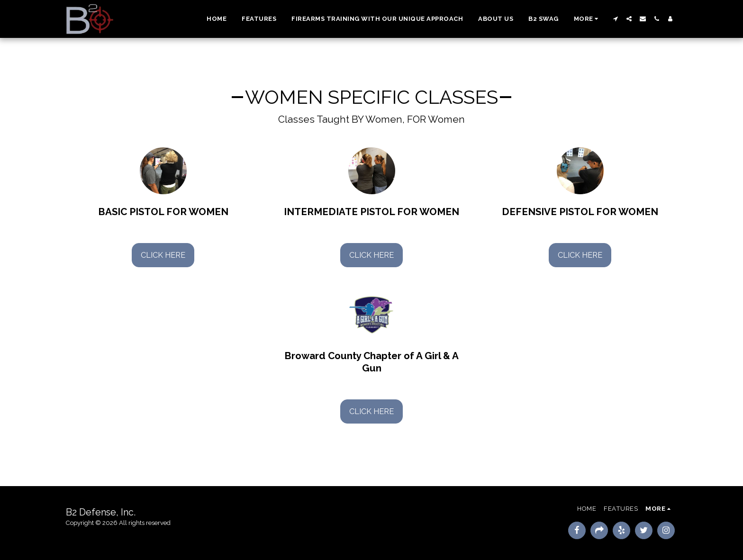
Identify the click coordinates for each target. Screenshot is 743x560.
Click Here (163, 255)
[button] (615, 19)
